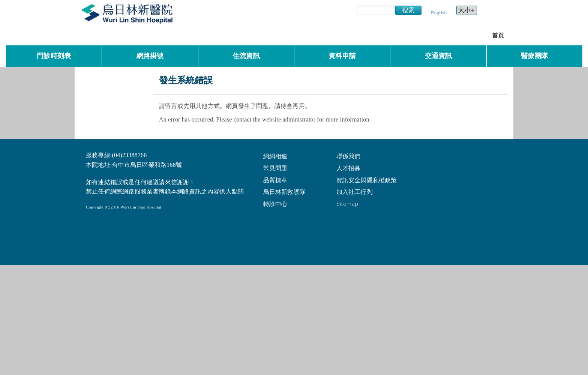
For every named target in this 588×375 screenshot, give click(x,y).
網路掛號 (150, 56)
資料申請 (342, 56)
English (439, 13)
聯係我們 (349, 156)
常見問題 (275, 168)
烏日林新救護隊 (284, 191)
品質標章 (275, 180)
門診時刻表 (54, 56)
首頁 (498, 35)
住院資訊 (246, 56)
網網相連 (275, 156)
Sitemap (347, 203)
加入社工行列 (355, 191)
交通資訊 (439, 56)
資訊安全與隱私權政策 (367, 180)
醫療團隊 (535, 56)
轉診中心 (275, 203)
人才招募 (349, 168)
